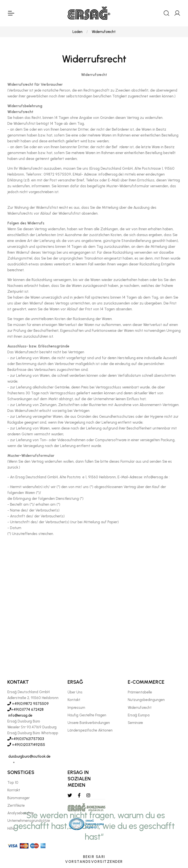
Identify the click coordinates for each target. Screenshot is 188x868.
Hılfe (11, 828)
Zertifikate (16, 805)
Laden (77, 32)
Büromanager (18, 798)
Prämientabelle (140, 692)
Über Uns (75, 692)
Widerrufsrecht (104, 32)
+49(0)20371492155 (26, 745)
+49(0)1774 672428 (25, 710)
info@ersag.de (20, 715)
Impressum (76, 708)
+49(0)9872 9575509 (28, 704)
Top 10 (13, 783)
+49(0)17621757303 (26, 739)
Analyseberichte (21, 813)
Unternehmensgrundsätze (29, 821)
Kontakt (74, 700)
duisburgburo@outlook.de (29, 756)
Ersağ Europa (139, 715)
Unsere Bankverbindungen (89, 723)
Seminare (135, 723)
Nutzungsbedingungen (146, 700)
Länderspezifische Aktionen (90, 731)
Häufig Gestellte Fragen (87, 715)
